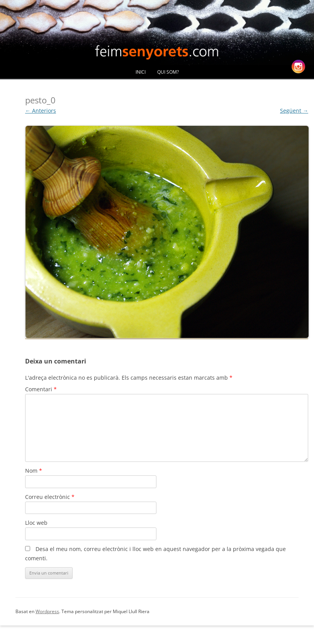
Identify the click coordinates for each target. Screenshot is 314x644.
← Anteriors (41, 111)
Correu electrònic (50, 497)
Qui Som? (168, 72)
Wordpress (47, 611)
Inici (141, 72)
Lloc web (36, 523)
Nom (34, 471)
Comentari (41, 389)
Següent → (294, 111)
